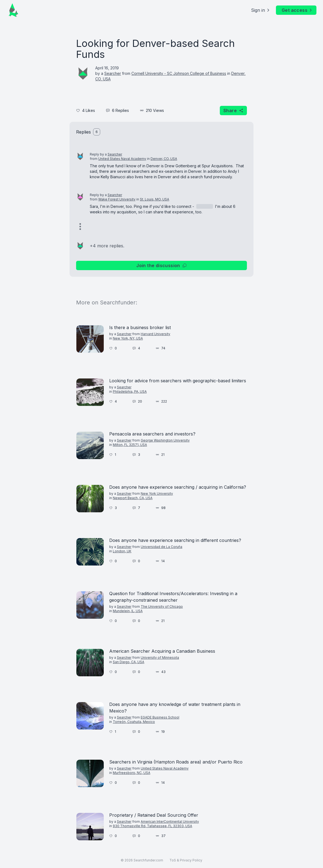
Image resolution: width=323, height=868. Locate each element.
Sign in (261, 10)
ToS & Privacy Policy (186, 860)
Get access (297, 10)
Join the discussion (161, 265)
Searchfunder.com (148, 860)
